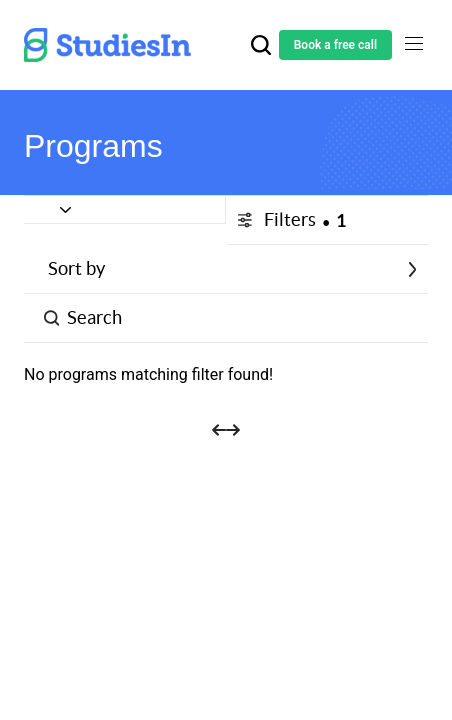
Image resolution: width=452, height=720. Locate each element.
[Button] (125, 210)
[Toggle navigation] (414, 44)
